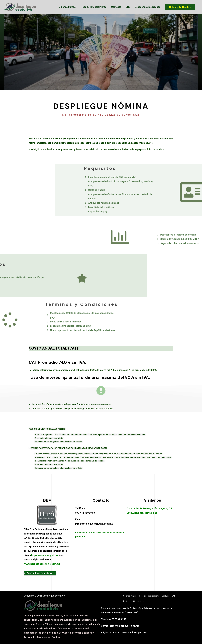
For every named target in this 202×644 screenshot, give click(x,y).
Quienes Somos (67, 7)
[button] (40, 573)
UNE (128, 7)
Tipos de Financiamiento (93, 7)
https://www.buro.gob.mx (45, 555)
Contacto (116, 7)
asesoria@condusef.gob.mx (124, 626)
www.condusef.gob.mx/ (134, 633)
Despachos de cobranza (148, 7)
